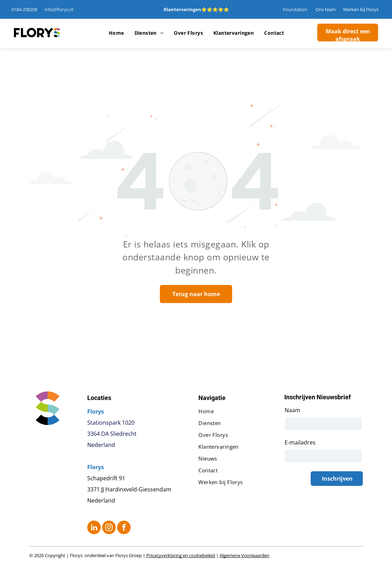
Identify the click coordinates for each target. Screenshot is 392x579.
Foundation (295, 9)
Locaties (99, 398)
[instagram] (109, 528)
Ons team (326, 9)
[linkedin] (94, 528)
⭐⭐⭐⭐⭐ (215, 9)
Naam (292, 410)
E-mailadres (300, 442)
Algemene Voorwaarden (244, 555)
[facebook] (124, 528)
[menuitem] (116, 33)
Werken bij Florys (361, 9)
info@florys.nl (59, 9)
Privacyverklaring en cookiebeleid (181, 555)
